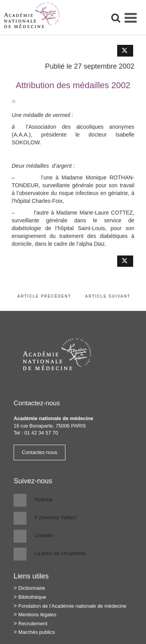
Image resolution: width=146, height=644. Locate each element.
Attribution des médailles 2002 (73, 85)
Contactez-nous (40, 452)
